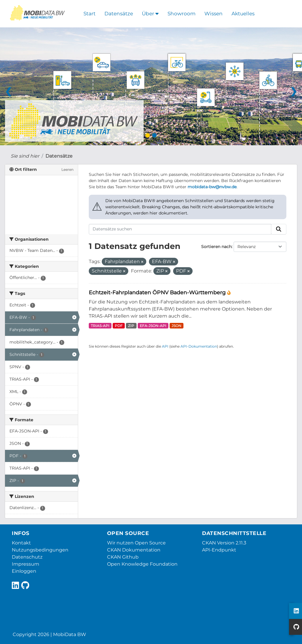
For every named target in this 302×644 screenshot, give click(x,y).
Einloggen (24, 571)
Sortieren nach (216, 247)
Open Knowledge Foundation (142, 564)
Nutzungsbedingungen (40, 550)
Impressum (26, 564)
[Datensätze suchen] (180, 229)
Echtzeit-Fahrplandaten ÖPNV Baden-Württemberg (158, 292)
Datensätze (119, 14)
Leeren (67, 170)
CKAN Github (123, 557)
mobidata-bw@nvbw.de (212, 187)
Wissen (214, 14)
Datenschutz (27, 557)
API (165, 346)
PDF (119, 326)
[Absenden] (279, 229)
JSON (177, 326)
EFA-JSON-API (153, 326)
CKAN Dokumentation (134, 550)
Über (150, 14)
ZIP (131, 326)
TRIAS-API (100, 326)
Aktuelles (243, 14)
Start (90, 14)
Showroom (182, 14)
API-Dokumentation (199, 346)
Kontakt (21, 543)
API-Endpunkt (219, 550)
